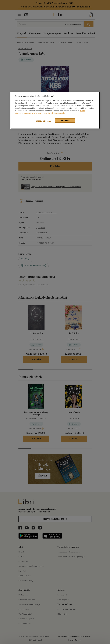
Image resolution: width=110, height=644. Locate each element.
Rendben (65, 120)
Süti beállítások (43, 121)
